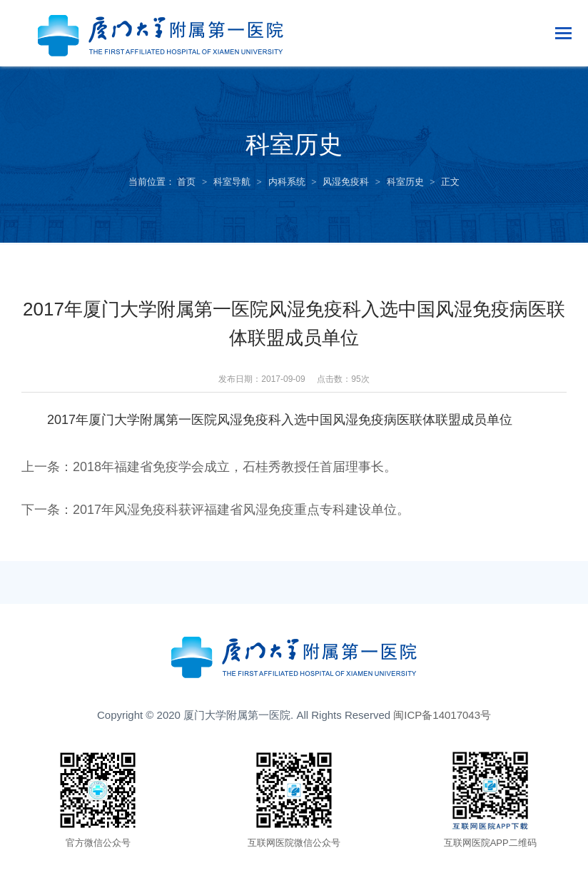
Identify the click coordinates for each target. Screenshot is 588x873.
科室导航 (232, 182)
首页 (186, 182)
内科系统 (287, 182)
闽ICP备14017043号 (442, 715)
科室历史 (405, 182)
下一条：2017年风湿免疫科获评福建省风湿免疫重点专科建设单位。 (216, 510)
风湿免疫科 (346, 182)
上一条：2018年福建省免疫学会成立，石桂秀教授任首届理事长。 (209, 467)
